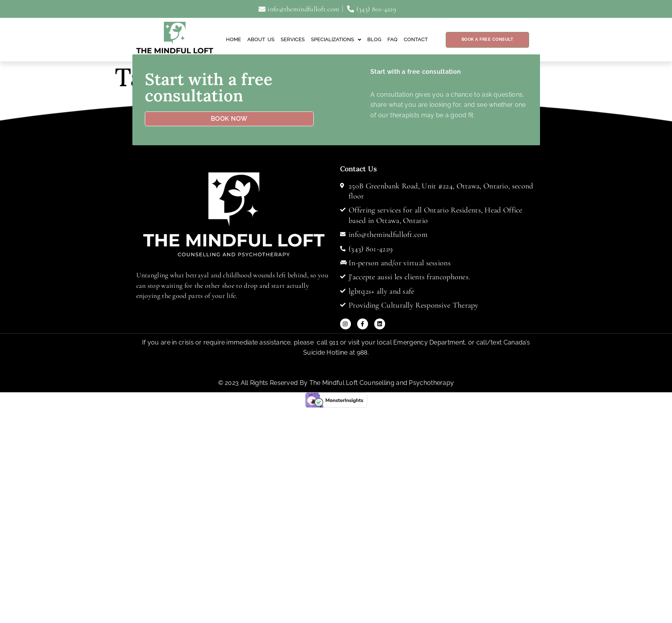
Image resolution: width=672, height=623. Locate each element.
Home (234, 39)
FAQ (392, 39)
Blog (374, 39)
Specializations (336, 40)
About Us (261, 39)
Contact (416, 39)
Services (293, 39)
